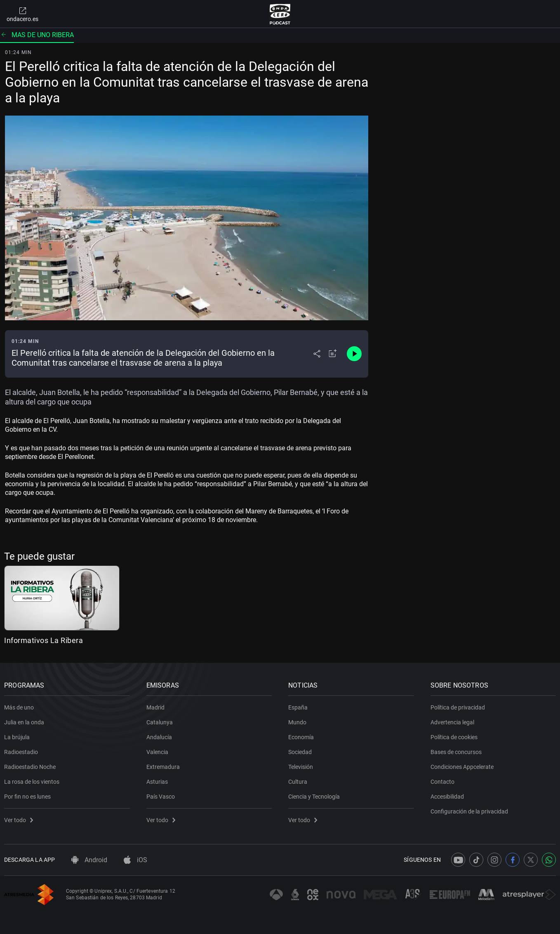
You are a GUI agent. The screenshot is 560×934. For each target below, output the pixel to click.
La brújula (17, 737)
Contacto (442, 782)
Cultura (298, 782)
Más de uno (19, 707)
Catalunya (160, 722)
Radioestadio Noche (30, 767)
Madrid (155, 707)
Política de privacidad (458, 707)
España (298, 707)
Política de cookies (454, 737)
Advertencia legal (452, 722)
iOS (135, 860)
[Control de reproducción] (354, 354)
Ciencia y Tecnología (314, 797)
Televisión (301, 767)
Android (89, 860)
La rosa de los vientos (32, 782)
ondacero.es (22, 14)
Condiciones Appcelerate (462, 767)
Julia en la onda (24, 722)
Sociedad (300, 752)
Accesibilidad (447, 797)
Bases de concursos (456, 752)
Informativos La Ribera (44, 640)
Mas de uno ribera (37, 35)
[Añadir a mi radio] (333, 354)
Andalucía (159, 737)
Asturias (157, 782)
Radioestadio (21, 752)
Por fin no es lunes (27, 797)
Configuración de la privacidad (469, 811)
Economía (301, 737)
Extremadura (163, 767)
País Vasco (161, 797)
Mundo (297, 722)
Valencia (157, 752)
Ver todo (19, 820)
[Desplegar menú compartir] (317, 354)
